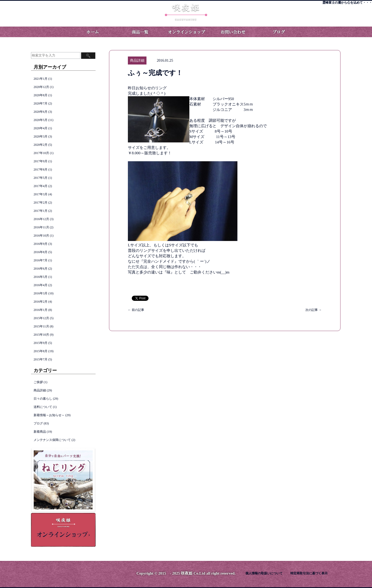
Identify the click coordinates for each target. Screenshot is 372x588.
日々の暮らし (43, 399)
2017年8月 (41, 170)
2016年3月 (41, 293)
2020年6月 (41, 112)
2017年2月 (41, 203)
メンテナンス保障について (52, 440)
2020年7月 (41, 103)
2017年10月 (41, 153)
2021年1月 (41, 79)
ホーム (93, 32)
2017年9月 (41, 161)
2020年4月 (41, 128)
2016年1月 (41, 310)
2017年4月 (41, 186)
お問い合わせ (233, 32)
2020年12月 (41, 87)
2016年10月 (41, 236)
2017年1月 (41, 211)
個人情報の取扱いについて (264, 573)
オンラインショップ (186, 32)
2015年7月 (41, 359)
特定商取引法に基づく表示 (309, 573)
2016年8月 (41, 252)
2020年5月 (41, 120)
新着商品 (40, 432)
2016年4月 (41, 285)
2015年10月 (41, 335)
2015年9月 (41, 343)
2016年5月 (41, 277)
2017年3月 (41, 194)
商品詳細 (40, 390)
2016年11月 (41, 227)
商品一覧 (139, 32)
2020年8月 (41, 95)
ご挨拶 (38, 382)
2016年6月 (41, 269)
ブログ (279, 32)
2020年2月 (41, 145)
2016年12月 (41, 219)
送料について (43, 407)
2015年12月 (41, 318)
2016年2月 (41, 302)
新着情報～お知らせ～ (49, 415)
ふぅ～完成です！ (155, 73)
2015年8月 (41, 351)
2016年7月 (41, 260)
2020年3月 (41, 136)
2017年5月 (41, 178)
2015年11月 (41, 326)
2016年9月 (41, 244)
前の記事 (136, 310)
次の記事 (313, 310)
